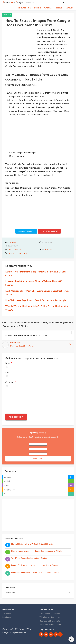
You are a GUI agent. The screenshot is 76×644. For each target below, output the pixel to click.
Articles (70, 8)
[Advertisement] (20, 41)
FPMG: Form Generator (50, 614)
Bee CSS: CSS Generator (50, 621)
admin (13, 242)
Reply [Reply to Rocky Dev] (71, 344)
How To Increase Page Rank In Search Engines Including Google (36, 300)
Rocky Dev (15, 343)
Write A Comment (49, 231)
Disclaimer (7, 617)
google (12, 253)
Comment (10, 382)
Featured (22, 8)
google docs (23, 253)
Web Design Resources (50, 617)
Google (60, 8)
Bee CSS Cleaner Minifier (50, 625)
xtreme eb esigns (13, 2)
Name (8, 363)
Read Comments (26, 231)
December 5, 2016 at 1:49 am (22, 346)
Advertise (7, 614)
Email (8, 373)
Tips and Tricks (35, 8)
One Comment (14, 249)
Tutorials (49, 8)
